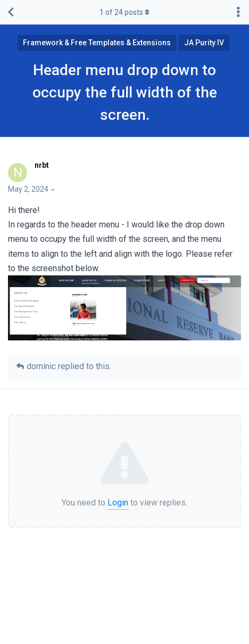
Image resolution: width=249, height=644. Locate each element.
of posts (124, 12)
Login (118, 503)
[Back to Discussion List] (11, 12)
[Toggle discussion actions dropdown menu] (238, 12)
